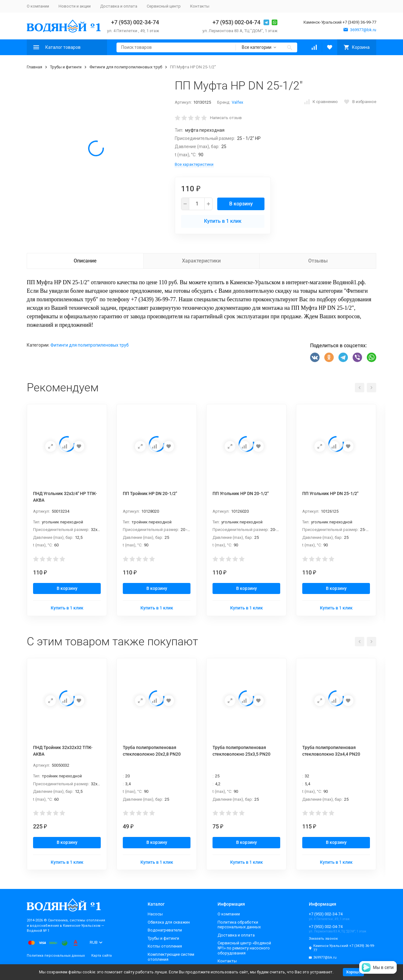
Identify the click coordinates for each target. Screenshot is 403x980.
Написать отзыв (226, 118)
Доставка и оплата (119, 6)
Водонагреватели (165, 930)
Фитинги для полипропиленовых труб (126, 67)
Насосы (155, 914)
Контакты (200, 6)
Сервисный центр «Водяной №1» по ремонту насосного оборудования (244, 948)
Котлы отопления (165, 946)
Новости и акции (75, 6)
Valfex (237, 102)
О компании (38, 6)
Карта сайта (102, 956)
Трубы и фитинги (66, 67)
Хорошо (353, 972)
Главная (34, 67)
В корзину (241, 204)
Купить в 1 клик (223, 221)
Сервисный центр (164, 6)
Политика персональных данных (56, 956)
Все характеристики (194, 164)
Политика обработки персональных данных (239, 925)
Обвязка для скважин (169, 922)
